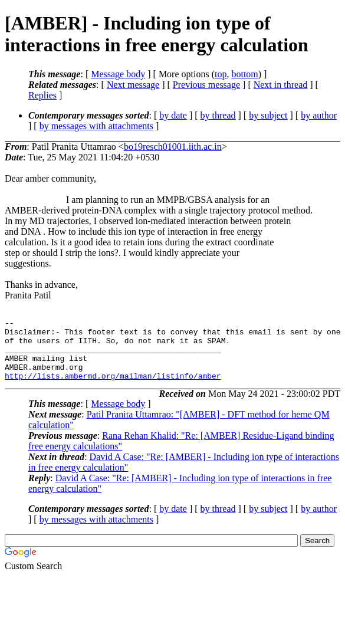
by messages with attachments (96, 126)
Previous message (206, 85)
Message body (118, 74)
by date (173, 115)
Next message (133, 85)
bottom (244, 74)
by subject (268, 115)
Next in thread (281, 85)
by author (319, 115)
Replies (42, 95)
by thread (218, 115)
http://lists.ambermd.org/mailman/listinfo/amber (113, 388)
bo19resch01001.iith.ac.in (173, 147)
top (221, 74)
